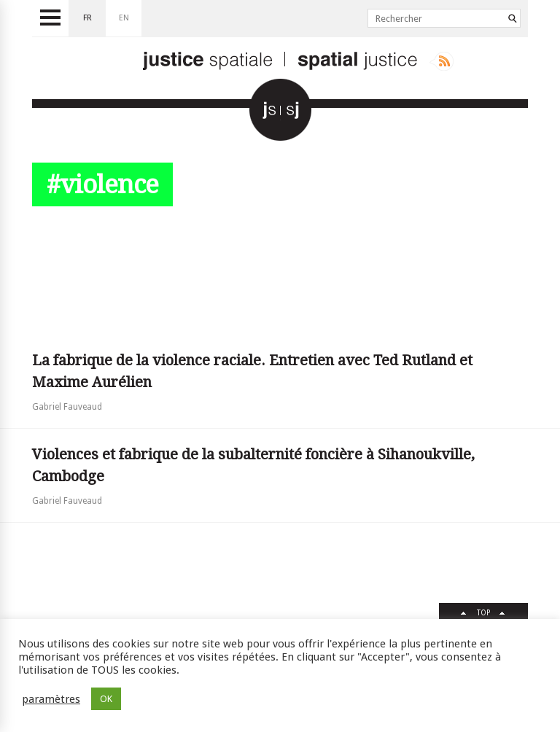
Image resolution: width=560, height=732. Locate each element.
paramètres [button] (51, 699)
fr (87, 18)
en (124, 18)
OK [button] (106, 699)
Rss (442, 61)
